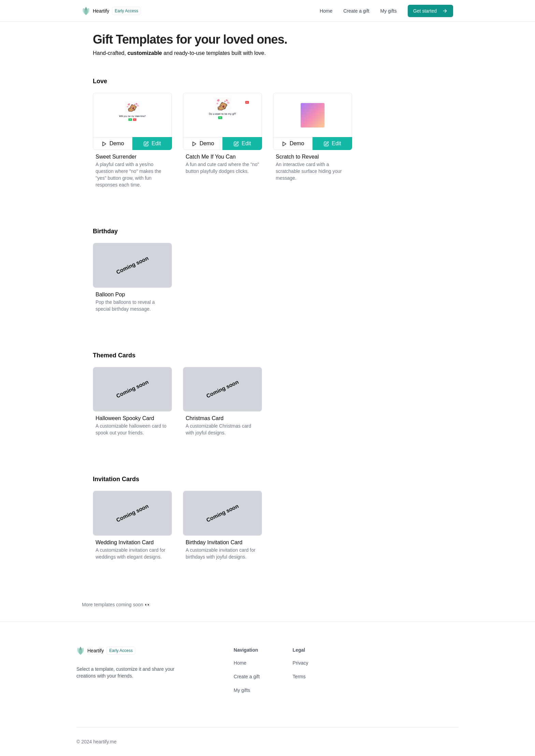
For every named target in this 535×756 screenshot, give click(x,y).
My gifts (389, 11)
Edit (152, 144)
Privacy (301, 663)
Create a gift (356, 11)
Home (326, 11)
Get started (430, 11)
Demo (113, 144)
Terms (299, 677)
